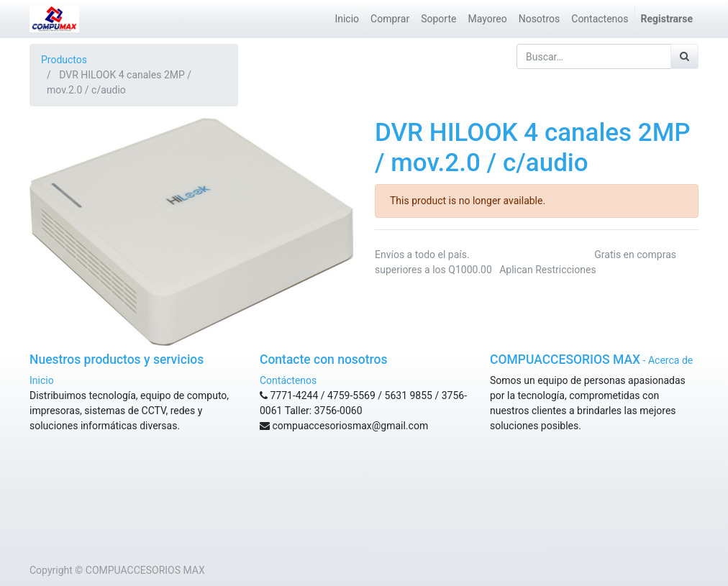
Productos (64, 60)
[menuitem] (347, 19)
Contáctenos (288, 380)
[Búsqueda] (684, 56)
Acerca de (670, 360)
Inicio (42, 380)
